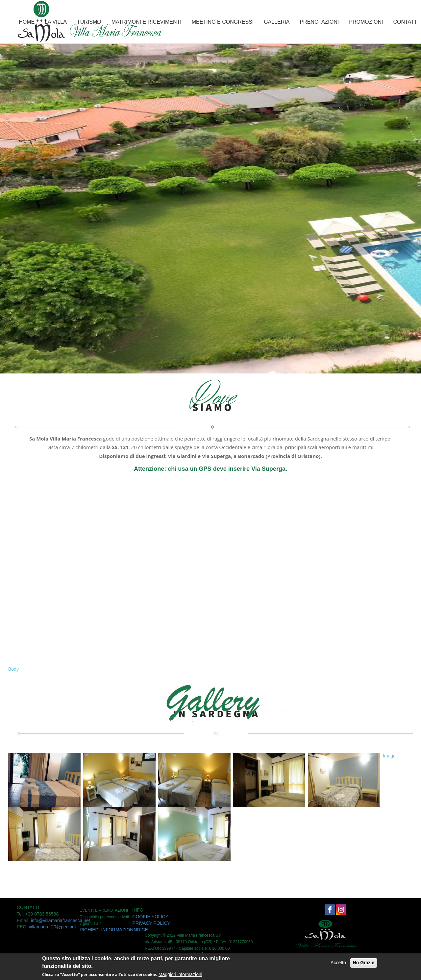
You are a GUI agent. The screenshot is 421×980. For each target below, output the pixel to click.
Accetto (338, 963)
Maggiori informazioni (180, 974)
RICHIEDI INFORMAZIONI (107, 930)
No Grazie (364, 963)
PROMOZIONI (366, 22)
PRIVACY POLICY (151, 923)
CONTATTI (406, 22)
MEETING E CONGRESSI (223, 22)
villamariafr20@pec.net (52, 927)
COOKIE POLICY (150, 917)
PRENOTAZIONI (319, 22)
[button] (383, 763)
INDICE (140, 930)
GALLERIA (277, 22)
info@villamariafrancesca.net (61, 920)
